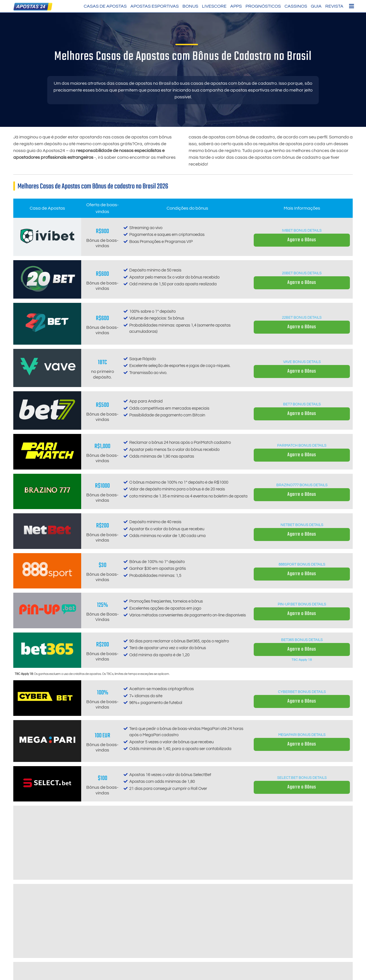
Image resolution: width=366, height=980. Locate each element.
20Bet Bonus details (302, 273)
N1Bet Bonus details (302, 937)
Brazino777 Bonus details (302, 485)
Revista (334, 6)
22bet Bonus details (302, 318)
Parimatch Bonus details (302, 446)
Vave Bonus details (302, 362)
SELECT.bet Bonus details (302, 778)
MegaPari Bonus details (302, 735)
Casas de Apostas (105, 6)
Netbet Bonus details (302, 525)
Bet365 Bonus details (302, 640)
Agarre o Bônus (302, 240)
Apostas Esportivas (155, 6)
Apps (236, 6)
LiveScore (214, 6)
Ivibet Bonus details (302, 231)
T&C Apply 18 (302, 660)
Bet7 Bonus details (302, 404)
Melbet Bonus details (302, 857)
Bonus (190, 6)
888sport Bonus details (302, 564)
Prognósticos (263, 6)
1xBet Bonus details (302, 898)
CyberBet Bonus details (302, 692)
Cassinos (296, 6)
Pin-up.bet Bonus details (302, 604)
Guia (316, 6)
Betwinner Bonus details (302, 817)
